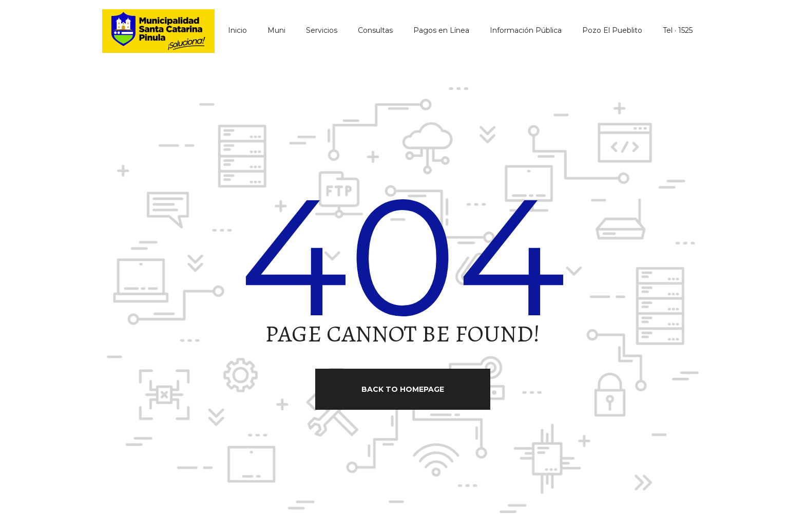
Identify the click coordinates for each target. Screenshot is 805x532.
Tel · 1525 (678, 30)
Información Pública (526, 30)
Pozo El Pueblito (612, 30)
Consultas (375, 30)
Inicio (237, 30)
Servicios (322, 30)
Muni (276, 30)
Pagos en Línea (441, 30)
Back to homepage (403, 389)
